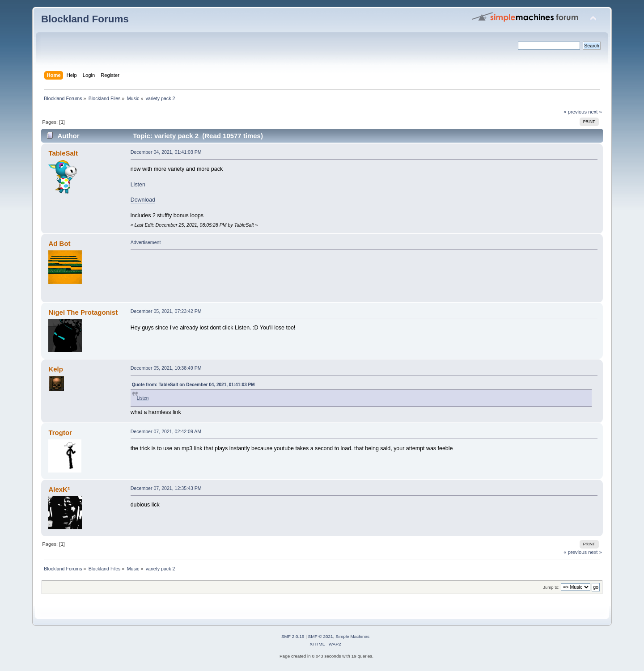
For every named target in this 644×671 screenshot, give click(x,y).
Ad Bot (59, 243)
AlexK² (59, 489)
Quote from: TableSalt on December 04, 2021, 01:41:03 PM (193, 385)
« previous (575, 112)
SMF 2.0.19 (293, 636)
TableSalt (63, 153)
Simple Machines (352, 636)
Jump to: (551, 587)
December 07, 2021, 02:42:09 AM (166, 431)
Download (143, 200)
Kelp (55, 369)
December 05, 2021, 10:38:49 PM (166, 368)
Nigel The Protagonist (83, 312)
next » (595, 112)
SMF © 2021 (321, 636)
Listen (138, 185)
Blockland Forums (85, 19)
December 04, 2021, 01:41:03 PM (166, 152)
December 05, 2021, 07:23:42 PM (166, 311)
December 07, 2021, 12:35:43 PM (166, 488)
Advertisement (146, 242)
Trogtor (60, 433)
